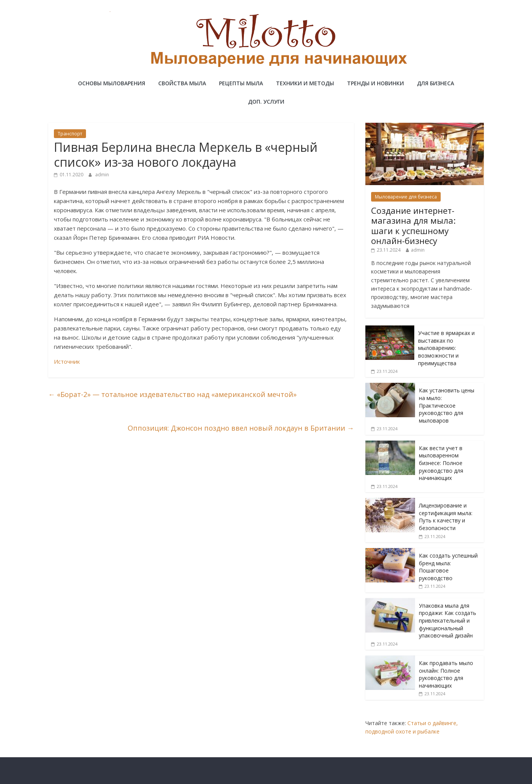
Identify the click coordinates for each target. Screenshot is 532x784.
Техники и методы (305, 83)
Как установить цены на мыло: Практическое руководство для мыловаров (447, 405)
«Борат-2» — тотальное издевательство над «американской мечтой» (172, 394)
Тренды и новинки (375, 83)
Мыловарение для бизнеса (406, 197)
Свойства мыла (182, 83)
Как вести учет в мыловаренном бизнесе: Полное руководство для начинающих (441, 463)
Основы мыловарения (112, 83)
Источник (67, 361)
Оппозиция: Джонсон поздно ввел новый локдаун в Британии (241, 428)
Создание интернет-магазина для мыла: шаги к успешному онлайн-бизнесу (413, 225)
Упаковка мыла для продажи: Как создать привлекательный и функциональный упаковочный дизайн (448, 621)
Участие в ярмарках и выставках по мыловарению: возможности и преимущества (446, 348)
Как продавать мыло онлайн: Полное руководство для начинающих (446, 674)
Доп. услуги (266, 102)
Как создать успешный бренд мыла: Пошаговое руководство (448, 567)
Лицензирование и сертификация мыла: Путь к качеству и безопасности (446, 517)
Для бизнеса (435, 83)
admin (102, 175)
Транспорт (70, 134)
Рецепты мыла (241, 83)
